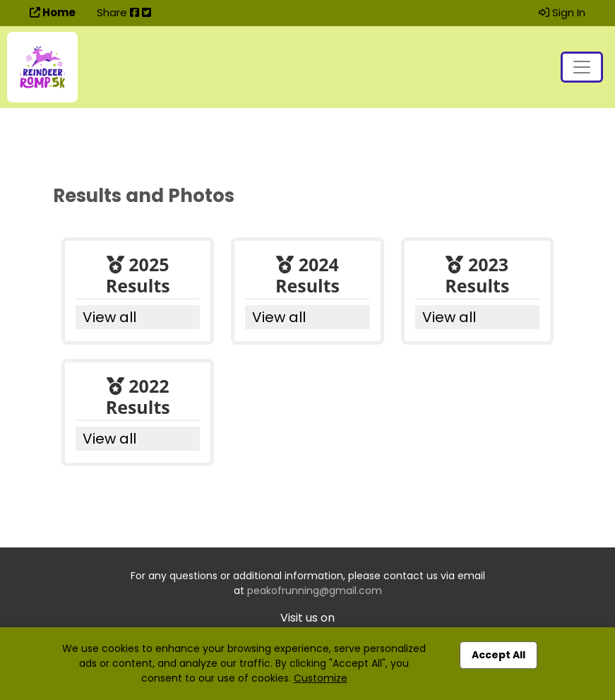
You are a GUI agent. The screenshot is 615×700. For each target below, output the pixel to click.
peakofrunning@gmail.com (315, 591)
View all (109, 317)
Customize (321, 678)
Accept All (498, 655)
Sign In (562, 12)
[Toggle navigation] (582, 67)
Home (53, 12)
